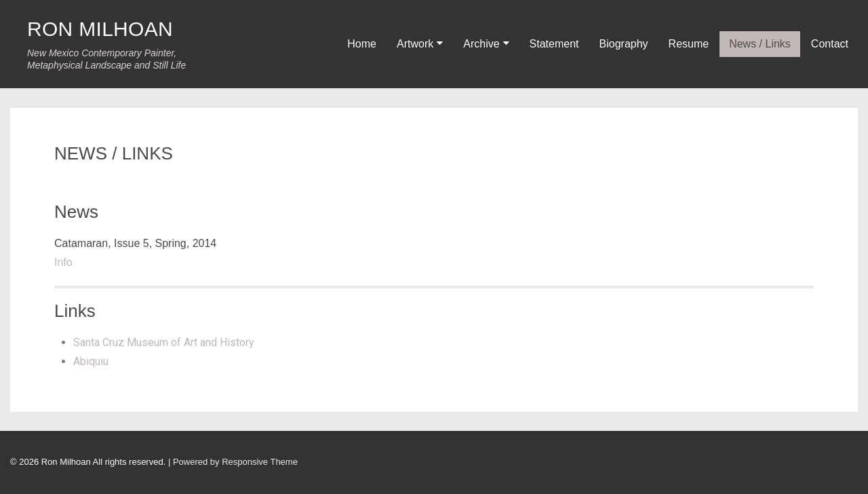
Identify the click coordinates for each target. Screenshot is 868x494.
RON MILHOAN (100, 29)
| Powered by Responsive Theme (233, 462)
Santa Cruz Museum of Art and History (164, 342)
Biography (624, 44)
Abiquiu (91, 361)
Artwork (415, 44)
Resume (689, 44)
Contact (830, 44)
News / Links (760, 44)
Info (63, 262)
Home (362, 44)
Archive (481, 44)
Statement (554, 44)
